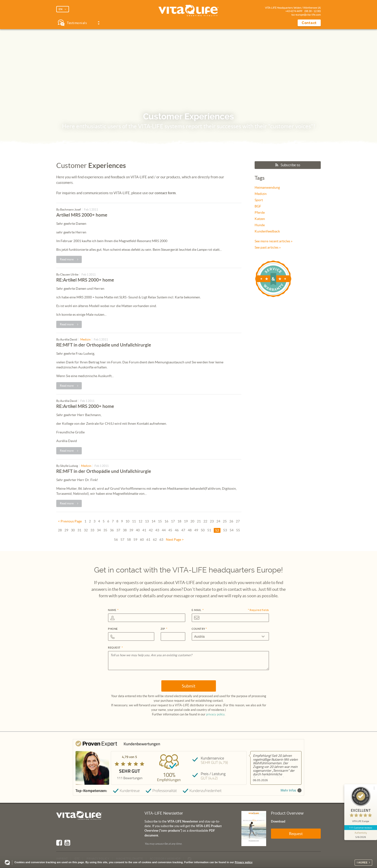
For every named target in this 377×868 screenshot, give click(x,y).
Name (112, 610)
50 (203, 530)
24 (218, 521)
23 (212, 521)
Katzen (260, 219)
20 (192, 521)
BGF (258, 206)
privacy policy (215, 714)
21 (199, 521)
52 (217, 530)
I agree (362, 862)
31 (79, 530)
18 (179, 521)
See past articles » (268, 247)
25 (225, 521)
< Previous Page (70, 521)
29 (66, 530)
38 (125, 530)
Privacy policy (244, 862)
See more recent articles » (273, 241)
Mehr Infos (291, 790)
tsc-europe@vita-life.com (306, 15)
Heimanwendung (267, 187)
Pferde (260, 212)
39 (131, 530)
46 (177, 530)
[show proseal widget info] (361, 835)
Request (115, 648)
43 (157, 530)
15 (160, 521)
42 (151, 530)
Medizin (85, 339)
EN (61, 9)
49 (196, 530)
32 (86, 530)
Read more (67, 259)
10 (127, 521)
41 (144, 530)
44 (164, 530)
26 (231, 521)
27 (238, 521)
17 (173, 521)
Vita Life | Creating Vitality (188, 11)
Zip (163, 629)
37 (118, 530)
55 (238, 530)
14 (153, 521)
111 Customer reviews (361, 828)
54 (232, 530)
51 (209, 530)
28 (60, 530)
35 (105, 530)
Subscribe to (288, 165)
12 (140, 521)
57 (122, 540)
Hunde (260, 225)
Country (198, 629)
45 (170, 530)
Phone (113, 629)
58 (129, 540)
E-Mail (197, 610)
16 (166, 521)
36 (112, 530)
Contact (309, 23)
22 (205, 521)
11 (134, 521)
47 (183, 530)
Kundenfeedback (267, 231)
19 (186, 521)
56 (116, 540)
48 (190, 530)
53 (225, 530)
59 (135, 540)
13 (147, 521)
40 (138, 530)
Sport (259, 200)
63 (161, 540)
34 (99, 530)
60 (142, 540)
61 (148, 540)
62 (155, 540)
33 (92, 530)
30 (73, 530)
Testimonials (77, 23)
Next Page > (175, 540)
